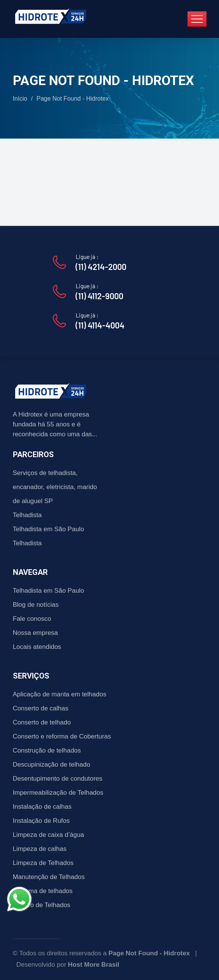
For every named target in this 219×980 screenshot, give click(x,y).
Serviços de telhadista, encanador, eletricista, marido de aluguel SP (55, 487)
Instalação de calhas (42, 807)
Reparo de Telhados (42, 905)
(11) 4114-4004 (100, 325)
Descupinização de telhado (52, 765)
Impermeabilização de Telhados (58, 793)
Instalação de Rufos (41, 821)
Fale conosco (32, 619)
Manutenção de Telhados (49, 877)
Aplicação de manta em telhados (60, 694)
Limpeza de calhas (40, 849)
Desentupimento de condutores (58, 779)
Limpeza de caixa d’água (49, 835)
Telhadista (28, 515)
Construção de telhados (47, 750)
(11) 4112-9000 (99, 296)
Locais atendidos (37, 647)
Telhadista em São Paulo (49, 529)
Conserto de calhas (41, 708)
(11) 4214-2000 (101, 267)
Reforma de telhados (43, 891)
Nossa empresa (35, 633)
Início (20, 99)
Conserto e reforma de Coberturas (62, 736)
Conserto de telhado (42, 722)
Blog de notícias (36, 605)
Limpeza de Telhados (43, 863)
